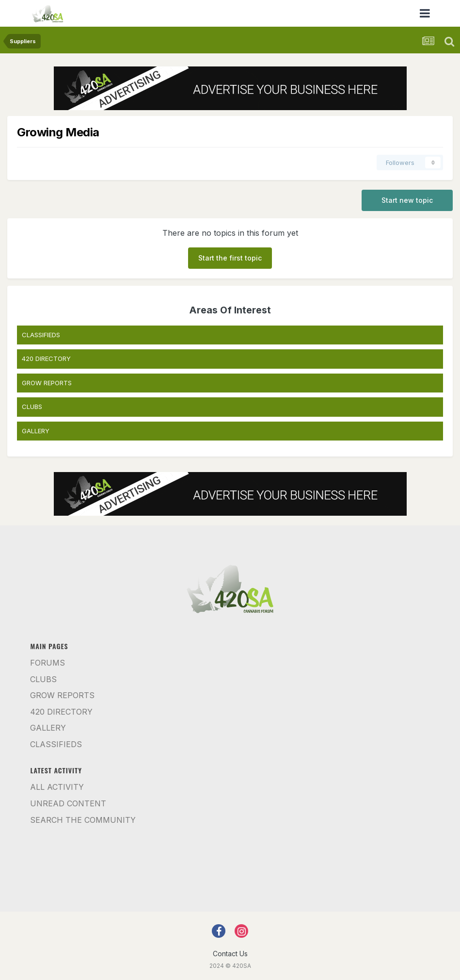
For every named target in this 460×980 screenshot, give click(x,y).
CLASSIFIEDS (41, 335)
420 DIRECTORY (46, 359)
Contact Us (230, 954)
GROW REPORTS (47, 383)
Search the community (83, 820)
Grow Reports (62, 695)
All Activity (57, 787)
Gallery (48, 728)
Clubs (43, 679)
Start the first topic (230, 258)
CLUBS (32, 407)
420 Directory (61, 712)
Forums (48, 663)
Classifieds (56, 744)
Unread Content (68, 803)
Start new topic (407, 200)
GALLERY (36, 431)
